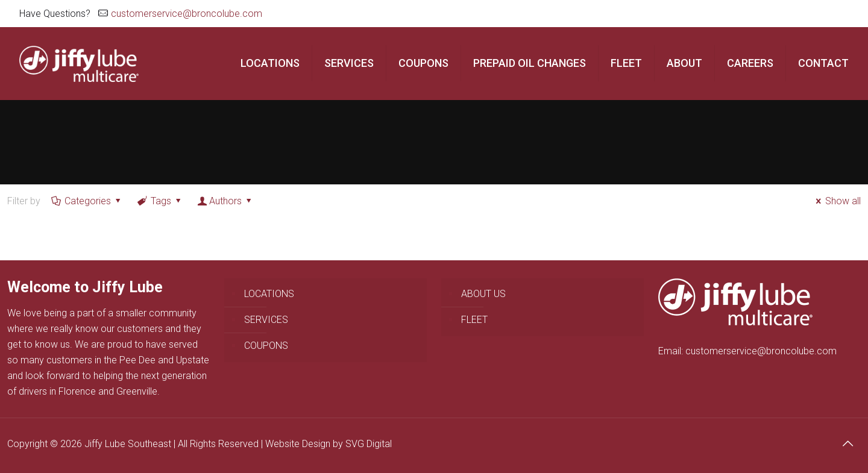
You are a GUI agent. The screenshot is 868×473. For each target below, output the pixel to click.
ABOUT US (483, 294)
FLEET (474, 320)
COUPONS (266, 346)
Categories (87, 201)
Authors (226, 201)
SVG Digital (369, 444)
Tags (160, 201)
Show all (836, 201)
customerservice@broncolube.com (187, 14)
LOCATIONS (269, 294)
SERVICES (266, 320)
